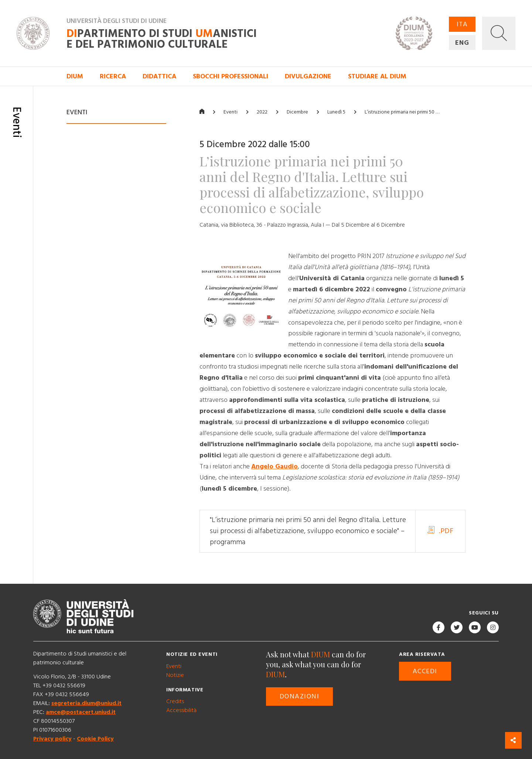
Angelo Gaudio (274, 466)
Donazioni (299, 696)
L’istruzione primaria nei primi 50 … (402, 112)
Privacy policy (52, 739)
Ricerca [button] (113, 76)
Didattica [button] (159, 76)
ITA (462, 24)
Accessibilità (181, 710)
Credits (175, 701)
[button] (499, 33)
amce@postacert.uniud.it (81, 712)
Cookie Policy (95, 739)
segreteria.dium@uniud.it (86, 704)
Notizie (175, 675)
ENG (462, 43)
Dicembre (297, 112)
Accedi (425, 671)
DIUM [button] (75, 76)
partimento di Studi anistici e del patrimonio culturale (162, 39)
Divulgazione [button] (308, 76)
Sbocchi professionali (231, 76)
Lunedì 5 (336, 112)
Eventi (231, 112)
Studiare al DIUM (377, 76)
